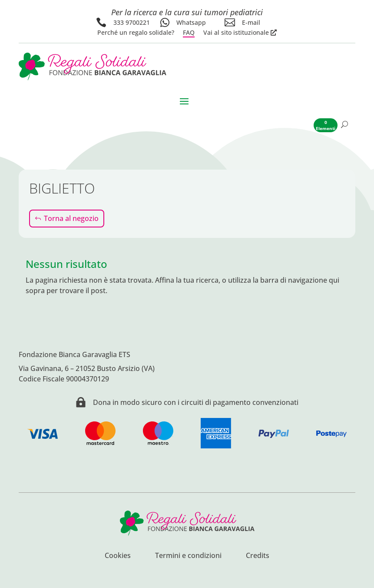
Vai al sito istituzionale (236, 33)
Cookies (118, 556)
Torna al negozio (71, 218)
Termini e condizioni (188, 556)
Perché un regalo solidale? (136, 33)
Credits (258, 556)
